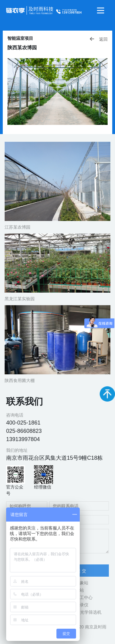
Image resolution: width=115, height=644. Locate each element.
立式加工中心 (80, 597)
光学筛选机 (91, 612)
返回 (99, 39)
